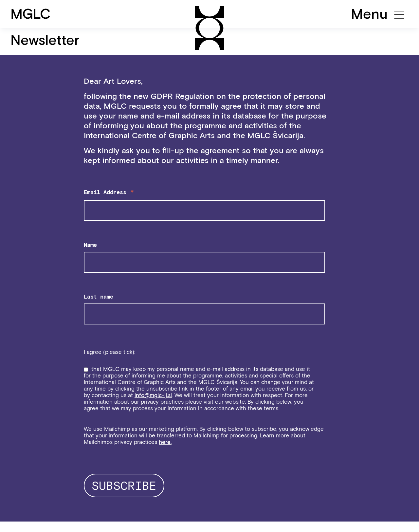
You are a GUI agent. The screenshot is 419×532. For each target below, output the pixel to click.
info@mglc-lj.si (153, 395)
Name (90, 245)
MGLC (31, 14)
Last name (99, 297)
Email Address (109, 193)
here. (165, 442)
